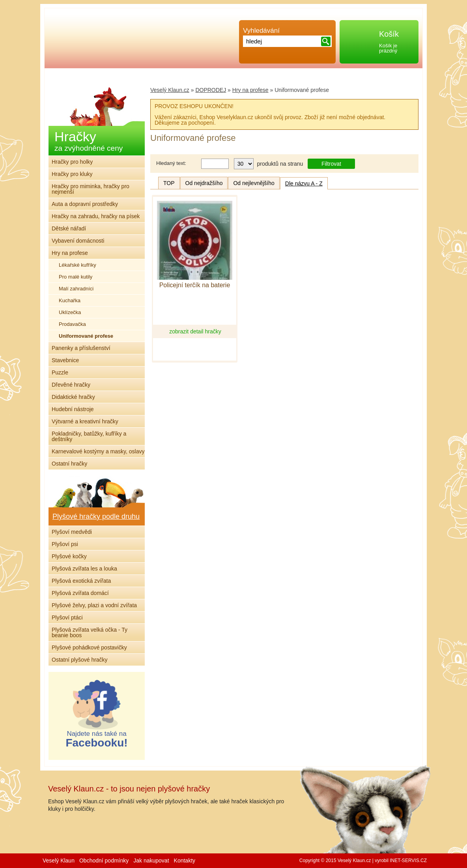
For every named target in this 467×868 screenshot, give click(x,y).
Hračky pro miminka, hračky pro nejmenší (91, 189)
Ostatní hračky (69, 464)
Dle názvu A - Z (304, 183)
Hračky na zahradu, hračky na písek (96, 216)
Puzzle (60, 372)
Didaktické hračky (73, 397)
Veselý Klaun (59, 861)
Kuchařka (70, 300)
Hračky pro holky (72, 162)
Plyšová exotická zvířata (81, 581)
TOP (169, 183)
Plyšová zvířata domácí (80, 593)
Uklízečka (70, 312)
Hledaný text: (171, 163)
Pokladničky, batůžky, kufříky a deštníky (89, 436)
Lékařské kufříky (78, 265)
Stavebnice (65, 360)
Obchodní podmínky (104, 861)
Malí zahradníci (76, 289)
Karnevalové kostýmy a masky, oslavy (98, 451)
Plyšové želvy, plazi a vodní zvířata (94, 605)
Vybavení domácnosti (78, 241)
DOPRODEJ (211, 90)
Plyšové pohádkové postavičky (89, 647)
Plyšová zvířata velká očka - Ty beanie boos (90, 632)
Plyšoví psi (65, 544)
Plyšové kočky (69, 556)
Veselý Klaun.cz (170, 90)
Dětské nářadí (69, 228)
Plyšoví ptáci (67, 617)
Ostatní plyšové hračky (80, 660)
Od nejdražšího (204, 183)
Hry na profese (250, 90)
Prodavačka (72, 324)
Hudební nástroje (73, 409)
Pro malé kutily (76, 277)
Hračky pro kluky (72, 174)
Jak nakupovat (151, 861)
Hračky (89, 141)
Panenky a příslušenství (81, 348)
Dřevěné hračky (71, 385)
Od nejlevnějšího (254, 183)
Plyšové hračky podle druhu (96, 516)
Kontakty (185, 861)
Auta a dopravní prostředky (85, 204)
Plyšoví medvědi (72, 532)
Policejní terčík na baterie (195, 285)
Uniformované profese (86, 336)
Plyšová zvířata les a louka (84, 569)
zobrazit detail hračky (195, 331)
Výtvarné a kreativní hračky (85, 421)
